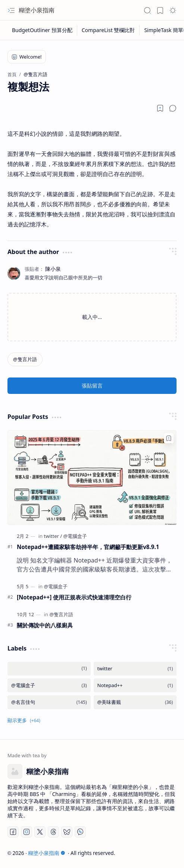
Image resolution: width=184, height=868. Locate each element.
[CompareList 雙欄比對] (109, 30)
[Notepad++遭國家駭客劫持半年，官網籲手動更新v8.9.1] (92, 478)
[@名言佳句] (49, 702)
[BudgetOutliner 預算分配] (42, 30)
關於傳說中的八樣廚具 (45, 625)
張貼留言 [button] (92, 386)
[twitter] (53, 536)
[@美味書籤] (135, 702)
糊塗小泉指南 (37, 10)
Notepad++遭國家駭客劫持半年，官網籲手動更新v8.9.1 (88, 547)
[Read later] (160, 108)
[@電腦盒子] (75, 536)
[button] (11, 10)
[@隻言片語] (25, 359)
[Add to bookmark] (169, 438)
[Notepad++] (135, 685)
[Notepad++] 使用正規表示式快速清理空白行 (74, 597)
